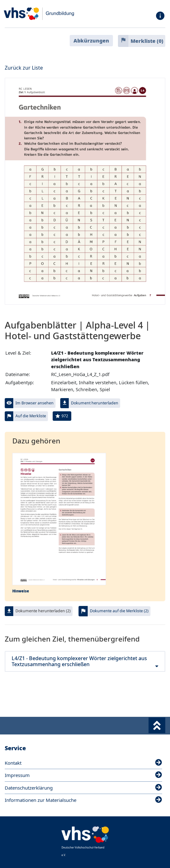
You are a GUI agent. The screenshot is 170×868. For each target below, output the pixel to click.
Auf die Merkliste (31, 416)
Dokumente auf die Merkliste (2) (119, 611)
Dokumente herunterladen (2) (43, 611)
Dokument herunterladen (95, 403)
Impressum (83, 775)
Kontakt (83, 763)
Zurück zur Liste (24, 68)
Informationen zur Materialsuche (83, 800)
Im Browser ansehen (35, 403)
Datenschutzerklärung (83, 788)
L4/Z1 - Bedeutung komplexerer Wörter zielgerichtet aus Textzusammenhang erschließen (85, 661)
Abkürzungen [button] (91, 41)
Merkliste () (147, 41)
